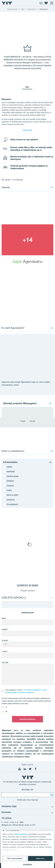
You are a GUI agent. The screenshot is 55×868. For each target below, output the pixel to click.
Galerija (6, 187)
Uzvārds (5, 629)
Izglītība (9, 467)
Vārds (4, 618)
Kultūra (9, 490)
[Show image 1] (27, 209)
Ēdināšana (10, 481)
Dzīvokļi (32, 421)
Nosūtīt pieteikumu (28, 719)
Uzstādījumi (27, 864)
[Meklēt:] (51, 795)
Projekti (23, 421)
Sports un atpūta (12, 495)
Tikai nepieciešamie (15, 858)
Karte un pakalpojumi (13, 451)
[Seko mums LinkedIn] (25, 769)
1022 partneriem (21, 834)
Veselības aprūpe (13, 476)
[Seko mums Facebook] (35, 769)
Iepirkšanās (11, 471)
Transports (10, 486)
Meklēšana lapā (27, 790)
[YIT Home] (7, 3)
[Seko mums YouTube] (20, 769)
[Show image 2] (27, 240)
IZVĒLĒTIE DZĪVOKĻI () (14, 598)
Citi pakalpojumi (12, 504)
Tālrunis (5, 640)
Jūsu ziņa (5, 663)
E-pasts (4, 651)
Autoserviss (11, 500)
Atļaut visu (40, 858)
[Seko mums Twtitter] (30, 769)
